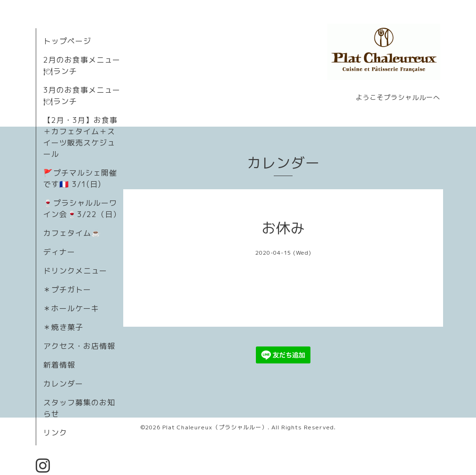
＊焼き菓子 (63, 327)
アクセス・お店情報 (79, 346)
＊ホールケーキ (71, 308)
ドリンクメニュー (75, 271)
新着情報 (59, 365)
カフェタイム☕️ (72, 233)
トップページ (67, 41)
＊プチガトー (67, 290)
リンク (55, 433)
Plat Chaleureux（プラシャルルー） (215, 427)
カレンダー (63, 384)
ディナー (59, 252)
